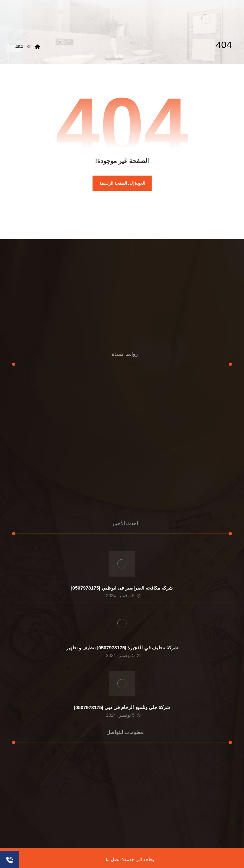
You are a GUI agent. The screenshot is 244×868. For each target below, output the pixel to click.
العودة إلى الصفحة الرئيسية (122, 183)
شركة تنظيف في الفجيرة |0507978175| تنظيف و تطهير (122, 648)
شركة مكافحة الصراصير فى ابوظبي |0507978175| (122, 588)
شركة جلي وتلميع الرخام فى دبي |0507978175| (122, 707)
